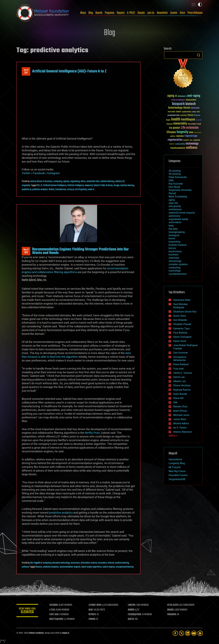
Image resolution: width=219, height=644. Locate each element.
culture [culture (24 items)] (194, 112)
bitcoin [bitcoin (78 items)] (187, 108)
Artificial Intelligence (76, 185)
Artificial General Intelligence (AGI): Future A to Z (69, 71)
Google (116, 185)
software (25, 567)
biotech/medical (178, 245)
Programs (110, 13)
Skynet (172, 193)
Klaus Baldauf (181, 364)
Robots (52, 189)
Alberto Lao (180, 381)
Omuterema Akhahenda (180, 359)
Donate (141, 13)
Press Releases (195, 13)
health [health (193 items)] (176, 119)
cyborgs (66, 181)
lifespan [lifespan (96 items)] (171, 132)
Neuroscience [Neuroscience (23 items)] (198, 133)
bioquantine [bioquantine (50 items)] (191, 100)
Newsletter (162, 13)
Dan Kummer (180, 353)
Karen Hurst (180, 341)
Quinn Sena (180, 316)
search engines (109, 567)
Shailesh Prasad (182, 324)
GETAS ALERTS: (173, 605)
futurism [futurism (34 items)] (197, 116)
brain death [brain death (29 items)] (171, 112)
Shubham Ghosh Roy (185, 312)
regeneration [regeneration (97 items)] (175, 140)
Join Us (151, 13)
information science (89, 563)
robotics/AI (120, 181)
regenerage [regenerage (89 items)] (191, 136)
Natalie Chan (180, 407)
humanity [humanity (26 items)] (199, 120)
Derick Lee (179, 377)
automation (175, 222)
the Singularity (81, 189)
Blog (91, 13)
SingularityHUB (177, 479)
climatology (175, 261)
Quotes (174, 13)
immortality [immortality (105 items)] (180, 124)
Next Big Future (177, 471)
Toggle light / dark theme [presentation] (200, 4)
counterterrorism (178, 274)
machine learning (107, 181)
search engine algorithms (91, 567)
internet (111, 563)
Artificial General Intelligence (55, 185)
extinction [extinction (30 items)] (183, 115)
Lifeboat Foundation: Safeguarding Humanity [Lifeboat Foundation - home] (43, 13)
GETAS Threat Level (27, 611)
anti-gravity (175, 206)
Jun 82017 (26, 71)
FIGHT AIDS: (54, 615)
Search (199, 55)
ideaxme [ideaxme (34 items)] (170, 124)
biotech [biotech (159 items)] (191, 104)
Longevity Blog (177, 463)
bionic (172, 238)
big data (173, 229)
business (49, 181)
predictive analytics (40, 189)
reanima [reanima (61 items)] (180, 136)
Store (182, 13)
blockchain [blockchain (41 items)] (195, 108)
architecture (175, 209)
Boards (99, 13)
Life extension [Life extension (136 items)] (190, 128)
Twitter (26, 173)
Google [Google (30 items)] (168, 120)
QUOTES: (131, 619)
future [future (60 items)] (190, 115)
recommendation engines (70, 567)
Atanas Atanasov (183, 432)
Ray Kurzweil (176, 184)
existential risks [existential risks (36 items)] (173, 115)
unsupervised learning (125, 567)
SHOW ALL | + (173, 436)
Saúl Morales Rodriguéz (180, 306)
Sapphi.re (66, 633)
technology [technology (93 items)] (192, 144)
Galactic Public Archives (103, 185)
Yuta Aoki (179, 369)
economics (75, 563)
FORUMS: (92, 619)
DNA (171, 180)
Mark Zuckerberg (178, 197)
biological (174, 235)
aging (172, 200)
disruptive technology (61, 563)
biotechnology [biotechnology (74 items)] (175, 108)
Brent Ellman (180, 411)
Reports (121, 13)
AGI (38, 185)
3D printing (175, 171)
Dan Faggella (35, 563)
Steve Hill (178, 398)
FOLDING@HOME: (135, 615)
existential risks (93, 181)
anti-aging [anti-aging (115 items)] (194, 96)
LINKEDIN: (132, 605)
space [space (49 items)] (172, 144)
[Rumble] (200, 633)
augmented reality (178, 219)
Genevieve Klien (182, 300)
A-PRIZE (131, 13)
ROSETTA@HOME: (56, 619)
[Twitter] (181, 633)
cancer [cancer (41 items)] (178, 112)
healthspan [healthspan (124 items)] (188, 120)
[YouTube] (194, 633)
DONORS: (131, 610)
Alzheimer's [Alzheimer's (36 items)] (182, 96)
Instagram (54, 173)
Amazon (39, 567)
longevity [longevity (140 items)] (182, 132)
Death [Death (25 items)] (198, 112)
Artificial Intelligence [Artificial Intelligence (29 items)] (178, 100)
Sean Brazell (180, 394)
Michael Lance (181, 415)
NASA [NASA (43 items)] (191, 133)
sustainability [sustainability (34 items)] (180, 144)
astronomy (174, 216)
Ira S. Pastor (180, 428)
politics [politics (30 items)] (173, 136)
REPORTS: (92, 615)
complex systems (178, 264)
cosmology (175, 271)
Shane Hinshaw (182, 385)
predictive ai (27, 189)
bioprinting (174, 242)
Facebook (39, 173)
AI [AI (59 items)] (176, 96)
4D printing (175, 174)
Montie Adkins (181, 423)
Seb (175, 402)
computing (58, 181)
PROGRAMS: (172, 615)
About (83, 13)
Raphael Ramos (182, 390)
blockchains (175, 251)
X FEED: (52, 610)
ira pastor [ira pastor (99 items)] (175, 128)
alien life (173, 203)
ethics (83, 181)
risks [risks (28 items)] (191, 140)
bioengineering (177, 232)
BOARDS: (171, 610)
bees (171, 226)
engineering (75, 181)
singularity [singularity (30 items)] (197, 140)
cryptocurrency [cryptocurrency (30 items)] (187, 112)
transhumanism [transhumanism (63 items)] (178, 148)
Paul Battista (180, 333)
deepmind (89, 185)
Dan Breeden (180, 320)
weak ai (91, 189)
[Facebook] (175, 633)
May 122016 (26, 251)
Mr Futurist (175, 467)
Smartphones (61, 189)
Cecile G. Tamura (183, 373)
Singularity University (180, 190)
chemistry (174, 258)
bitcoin (172, 248)
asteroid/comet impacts (182, 213)
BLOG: (91, 610)
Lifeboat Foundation (36, 633)
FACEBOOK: (54, 605)
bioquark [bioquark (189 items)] (178, 104)
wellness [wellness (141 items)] (192, 148)
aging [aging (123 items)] (171, 96)
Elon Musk (174, 187)
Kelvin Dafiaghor (182, 337)
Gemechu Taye (181, 329)
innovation (102, 563)
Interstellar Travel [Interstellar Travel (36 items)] (194, 124)
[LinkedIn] (188, 633)
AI (41, 185)
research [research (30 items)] (186, 140)
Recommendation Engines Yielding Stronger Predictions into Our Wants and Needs (80, 251)
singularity (26, 185)
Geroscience (175, 459)
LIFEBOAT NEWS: (95, 605)
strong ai (71, 189)
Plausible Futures (178, 475)
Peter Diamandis (178, 177)
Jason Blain (180, 419)
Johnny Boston (36, 181)
